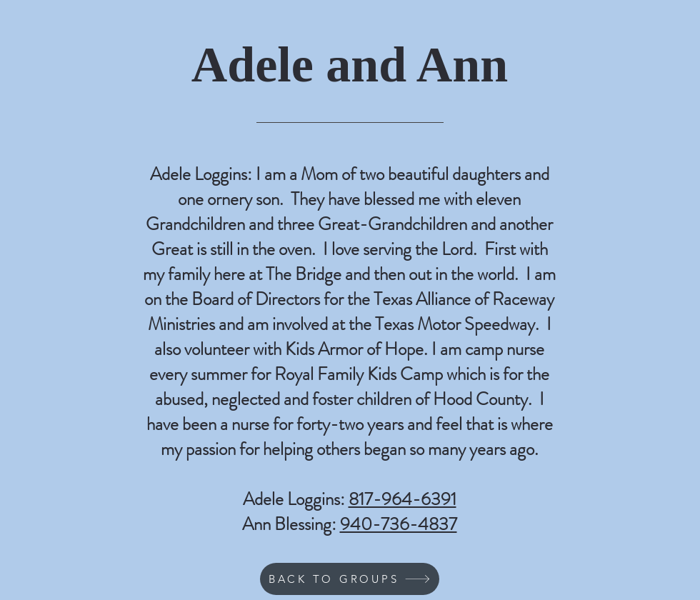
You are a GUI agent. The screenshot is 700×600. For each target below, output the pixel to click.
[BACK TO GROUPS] (350, 579)
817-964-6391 (402, 499)
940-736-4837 (399, 524)
